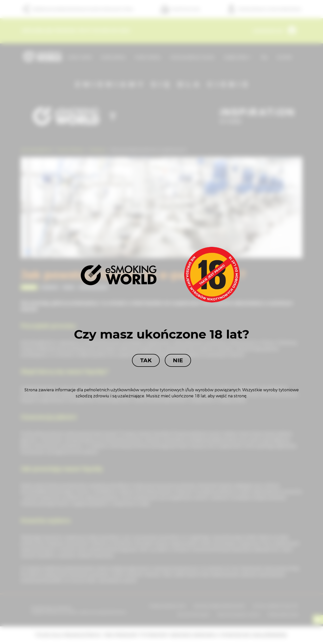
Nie (178, 360)
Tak (146, 360)
